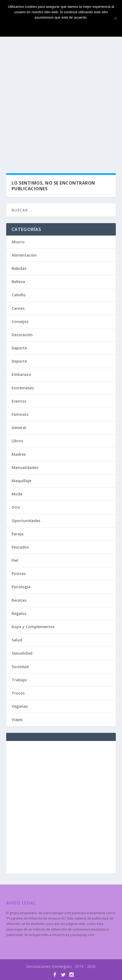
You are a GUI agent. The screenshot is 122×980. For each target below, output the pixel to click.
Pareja (18, 534)
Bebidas (19, 268)
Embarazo (21, 374)
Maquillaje (21, 481)
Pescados (20, 547)
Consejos (20, 321)
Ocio (16, 507)
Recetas (19, 600)
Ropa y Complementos (33, 627)
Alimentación (24, 255)
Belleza (18, 282)
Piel (15, 560)
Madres (19, 454)
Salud (17, 640)
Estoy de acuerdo (61, 27)
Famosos (20, 414)
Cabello (19, 295)
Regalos (19, 613)
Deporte (19, 348)
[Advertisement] (61, 101)
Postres (19, 574)
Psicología (21, 587)
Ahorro (18, 242)
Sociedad (20, 667)
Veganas (20, 706)
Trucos (18, 693)
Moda (17, 494)
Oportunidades (26, 521)
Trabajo (19, 680)
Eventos (19, 401)
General (19, 428)
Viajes (17, 719)
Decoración (22, 335)
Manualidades (25, 467)
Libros (17, 441)
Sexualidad (22, 653)
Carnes (18, 308)
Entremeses (23, 388)
